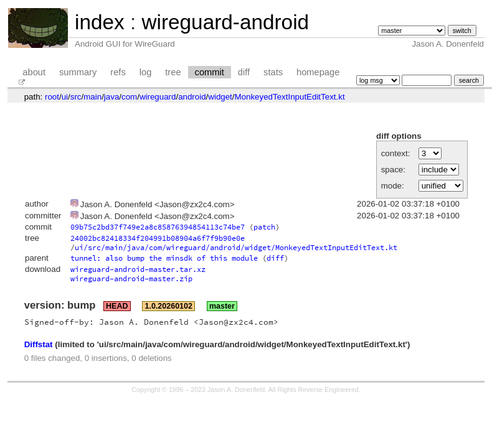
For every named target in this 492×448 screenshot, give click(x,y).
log (146, 72)
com (129, 97)
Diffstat (39, 344)
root (52, 97)
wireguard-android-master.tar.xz (138, 269)
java (111, 97)
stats (273, 72)
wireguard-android (225, 22)
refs (118, 72)
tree (173, 72)
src (76, 97)
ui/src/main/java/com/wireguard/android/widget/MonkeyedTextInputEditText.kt (236, 247)
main (92, 97)
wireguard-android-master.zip (131, 278)
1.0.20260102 (168, 306)
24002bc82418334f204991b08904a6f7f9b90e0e (158, 238)
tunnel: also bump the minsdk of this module (164, 258)
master (222, 306)
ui (65, 97)
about (34, 72)
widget (220, 97)
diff (244, 72)
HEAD (117, 306)
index (100, 22)
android (192, 97)
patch (264, 227)
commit (210, 72)
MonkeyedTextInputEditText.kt (290, 97)
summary (78, 72)
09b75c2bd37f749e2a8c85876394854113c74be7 (158, 227)
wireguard (158, 97)
